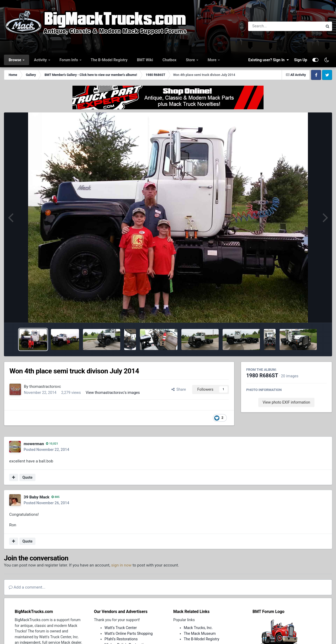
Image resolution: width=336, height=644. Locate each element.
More (212, 60)
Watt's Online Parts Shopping (129, 633)
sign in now (122, 565)
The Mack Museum (200, 633)
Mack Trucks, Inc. (198, 628)
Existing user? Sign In (269, 60)
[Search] (271, 26)
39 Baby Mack (36, 497)
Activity (41, 60)
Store (191, 60)
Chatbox (169, 60)
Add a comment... (27, 587)
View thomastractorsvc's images (113, 393)
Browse (15, 60)
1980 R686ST (262, 376)
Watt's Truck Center (121, 628)
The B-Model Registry (109, 60)
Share (179, 389)
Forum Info (69, 60)
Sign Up (301, 60)
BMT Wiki (145, 60)
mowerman (34, 444)
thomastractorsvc (45, 387)
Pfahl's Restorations (121, 639)
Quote (27, 477)
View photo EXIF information (286, 402)
